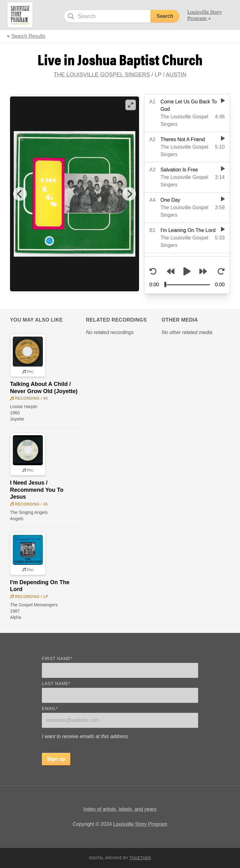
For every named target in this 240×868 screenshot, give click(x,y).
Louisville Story (205, 15)
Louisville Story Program (140, 824)
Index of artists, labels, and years (120, 809)
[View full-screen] (131, 105)
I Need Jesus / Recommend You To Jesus (37, 490)
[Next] (129, 194)
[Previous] (20, 194)
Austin (176, 75)
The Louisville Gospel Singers (102, 75)
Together (140, 858)
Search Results (28, 36)
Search (165, 16)
